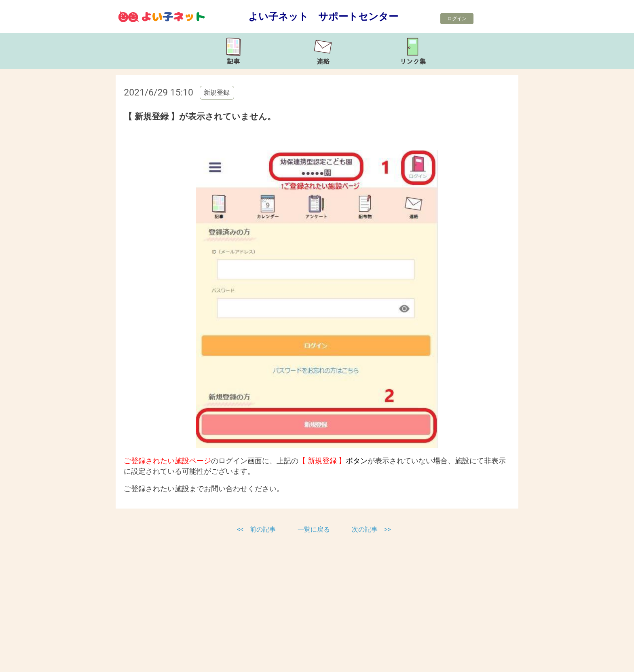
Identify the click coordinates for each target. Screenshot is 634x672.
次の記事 (365, 529)
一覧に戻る (315, 529)
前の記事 (263, 529)
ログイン (457, 19)
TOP (600, 662)
